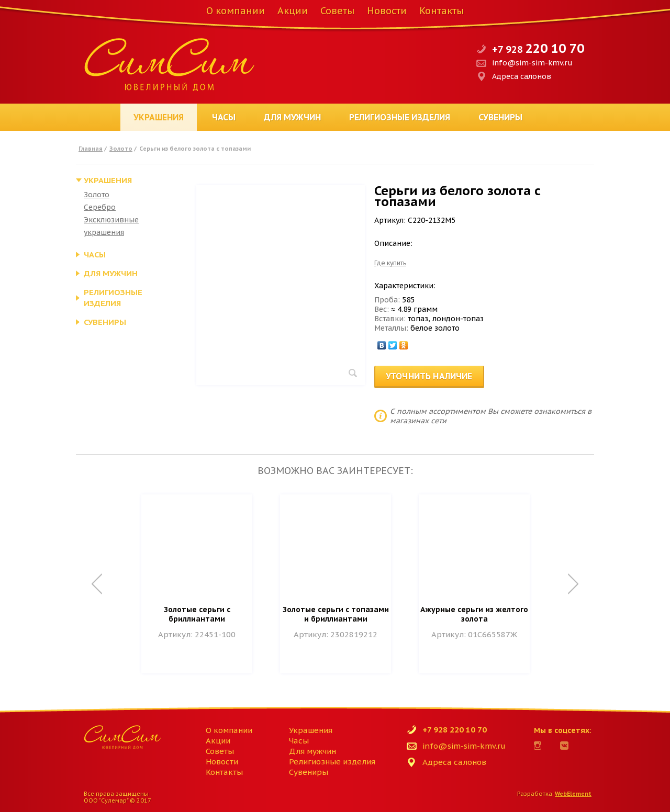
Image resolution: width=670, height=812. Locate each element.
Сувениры (500, 117)
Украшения (159, 117)
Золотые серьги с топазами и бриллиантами (336, 614)
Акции (293, 11)
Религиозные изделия (400, 117)
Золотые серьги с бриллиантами (197, 614)
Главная (91, 149)
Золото (121, 149)
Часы (224, 117)
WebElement (573, 794)
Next (573, 584)
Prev (97, 584)
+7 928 (538, 49)
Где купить (390, 263)
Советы (337, 11)
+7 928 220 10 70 (455, 730)
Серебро (100, 207)
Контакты (442, 11)
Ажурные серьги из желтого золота (474, 614)
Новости (387, 11)
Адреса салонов (522, 76)
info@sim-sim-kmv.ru (532, 63)
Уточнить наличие (429, 376)
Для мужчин (292, 117)
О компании (236, 11)
